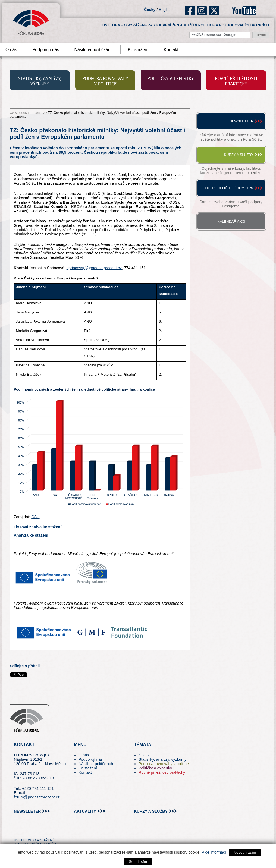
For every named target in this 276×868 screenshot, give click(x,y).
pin (26, 830)
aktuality (85, 811)
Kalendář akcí (231, 221)
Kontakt (171, 50)
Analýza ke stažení (31, 535)
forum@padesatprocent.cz (37, 797)
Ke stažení (138, 50)
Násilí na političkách (93, 50)
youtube (244, 11)
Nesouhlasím (245, 852)
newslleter (27, 811)
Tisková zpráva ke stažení (37, 527)
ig (202, 11)
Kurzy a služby (239, 155)
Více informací (214, 852)
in (44, 830)
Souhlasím (138, 862)
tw (18, 830)
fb (190, 11)
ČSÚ (35, 517)
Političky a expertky (155, 768)
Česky (150, 10)
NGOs (144, 755)
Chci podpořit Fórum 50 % (228, 188)
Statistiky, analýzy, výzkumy (162, 759)
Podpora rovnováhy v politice (164, 764)
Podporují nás (46, 50)
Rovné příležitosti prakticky (162, 772)
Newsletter (241, 121)
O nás (84, 755)
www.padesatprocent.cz (27, 113)
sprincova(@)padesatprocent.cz (94, 268)
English (165, 10)
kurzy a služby (151, 811)
